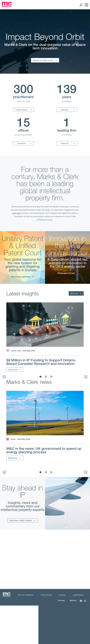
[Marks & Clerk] (7, 6)
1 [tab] (41, 377)
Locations (21, 143)
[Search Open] (81, 5)
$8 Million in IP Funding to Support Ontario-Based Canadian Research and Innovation (41, 362)
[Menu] (86, 5)
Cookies (62, 595)
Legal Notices (78, 595)
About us (65, 143)
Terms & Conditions (26, 595)
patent (68, 210)
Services (65, 110)
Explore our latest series (43, 60)
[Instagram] (85, 602)
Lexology (61, 600)
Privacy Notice (46, 595)
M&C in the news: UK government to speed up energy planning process (44, 450)
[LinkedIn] (81, 602)
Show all (74, 293)
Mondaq (73, 600)
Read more (13, 369)
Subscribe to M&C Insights (21, 520)
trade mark (16, 213)
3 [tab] (51, 377)
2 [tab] (46, 377)
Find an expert (21, 110)
